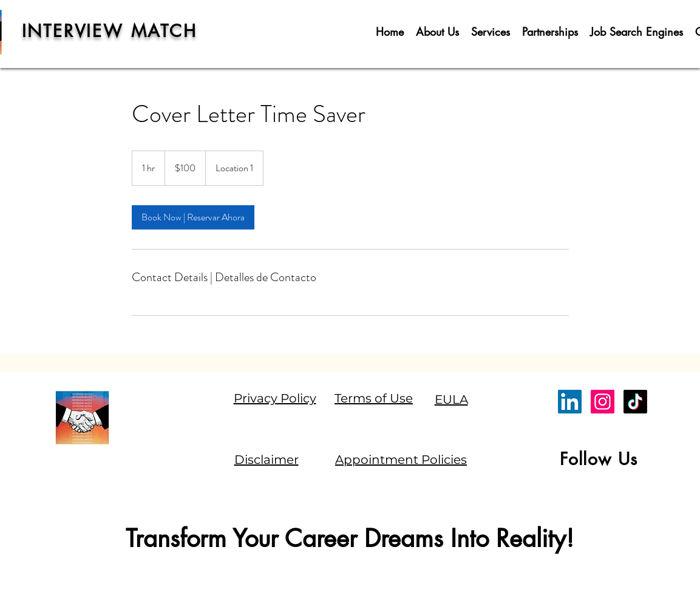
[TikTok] (635, 402)
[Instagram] (603, 402)
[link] (193, 217)
